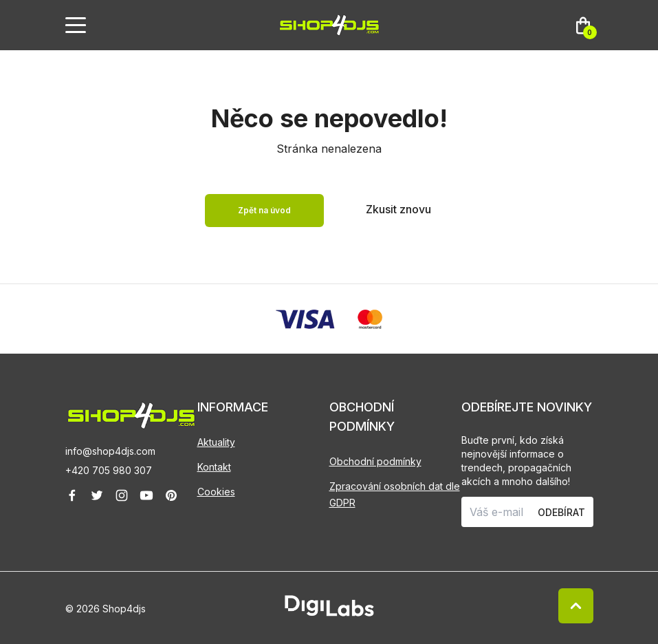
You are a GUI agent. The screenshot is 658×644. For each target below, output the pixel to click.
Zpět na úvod (264, 210)
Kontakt (214, 467)
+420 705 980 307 (109, 470)
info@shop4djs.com (110, 451)
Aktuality (216, 442)
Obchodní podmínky (375, 461)
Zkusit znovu (398, 209)
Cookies (216, 492)
